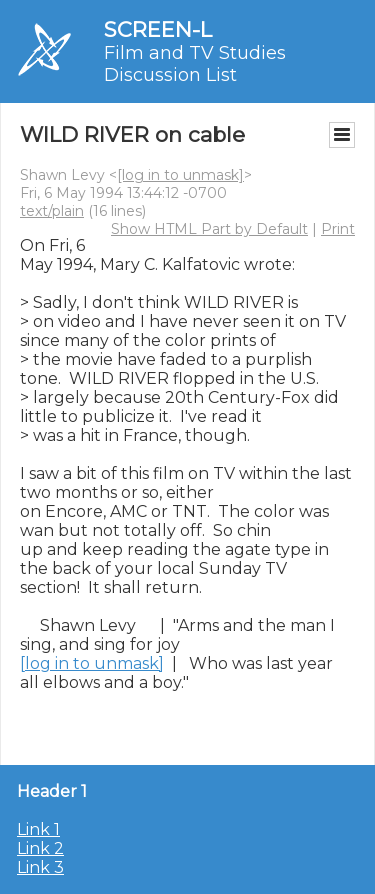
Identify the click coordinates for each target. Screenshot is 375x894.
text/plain (52, 211)
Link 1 (38, 829)
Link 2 (40, 848)
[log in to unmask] (180, 175)
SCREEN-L (158, 29)
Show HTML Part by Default (209, 229)
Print (338, 229)
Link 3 (40, 867)
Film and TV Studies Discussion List (195, 64)
